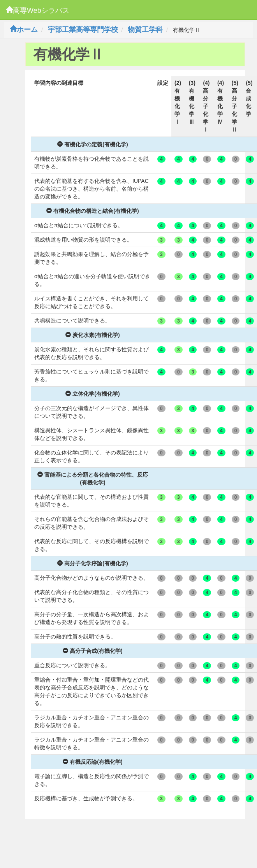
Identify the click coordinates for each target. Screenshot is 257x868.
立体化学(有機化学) (92, 394)
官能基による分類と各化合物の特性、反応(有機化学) (93, 479)
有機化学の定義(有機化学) (92, 144)
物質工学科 (145, 30)
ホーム (24, 30)
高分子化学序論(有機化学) (92, 563)
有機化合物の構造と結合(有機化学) (92, 211)
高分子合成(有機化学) (92, 651)
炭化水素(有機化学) (92, 335)
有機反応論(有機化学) (92, 762)
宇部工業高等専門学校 (83, 30)
